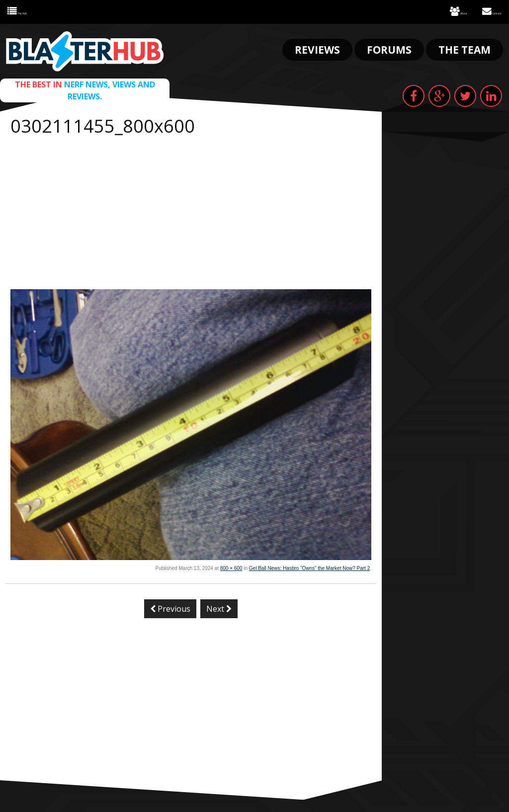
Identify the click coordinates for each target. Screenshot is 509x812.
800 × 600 (231, 565)
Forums (389, 47)
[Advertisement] (191, 212)
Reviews (317, 47)
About (438, 10)
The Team (465, 47)
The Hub (26, 10)
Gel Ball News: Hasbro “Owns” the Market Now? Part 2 (309, 565)
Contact (484, 10)
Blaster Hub (85, 48)
